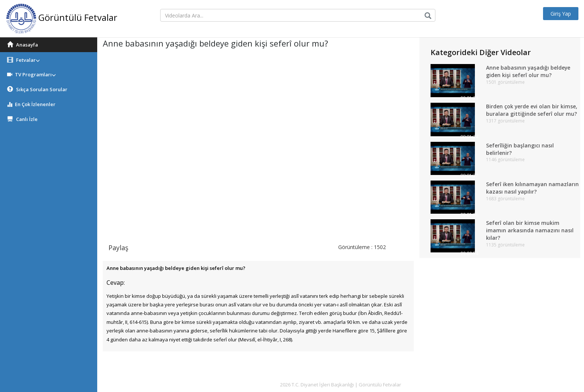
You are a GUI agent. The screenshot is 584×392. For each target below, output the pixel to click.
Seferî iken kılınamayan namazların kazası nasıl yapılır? (533, 188)
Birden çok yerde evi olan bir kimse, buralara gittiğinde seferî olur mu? (532, 110)
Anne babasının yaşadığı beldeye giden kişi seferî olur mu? (529, 71)
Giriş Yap (561, 14)
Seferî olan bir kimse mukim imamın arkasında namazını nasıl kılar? (530, 230)
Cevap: (116, 283)
